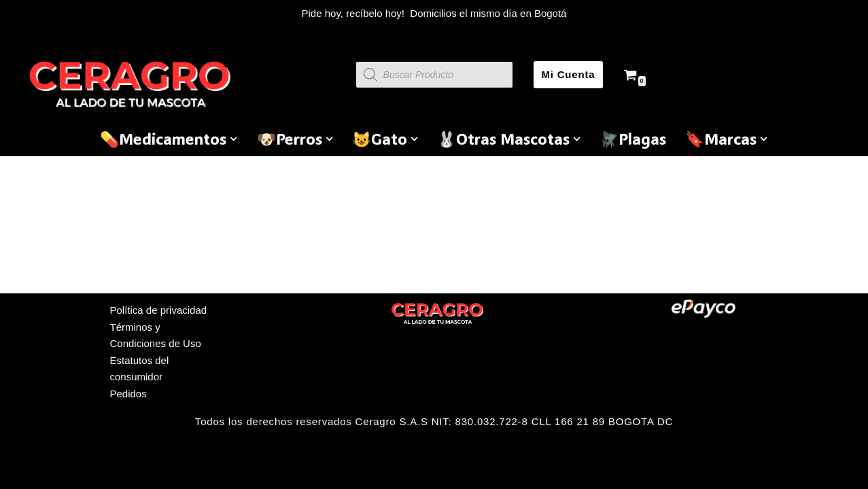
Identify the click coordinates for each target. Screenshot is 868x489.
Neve (120, 474)
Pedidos (128, 394)
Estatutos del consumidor (140, 368)
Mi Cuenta (569, 74)
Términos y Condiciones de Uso (156, 335)
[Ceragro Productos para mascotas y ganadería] (133, 84)
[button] (233, 139)
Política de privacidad (159, 310)
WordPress (270, 474)
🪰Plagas (633, 139)
